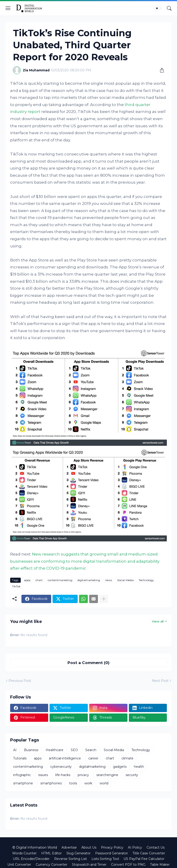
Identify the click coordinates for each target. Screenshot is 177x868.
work (88, 783)
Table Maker (160, 865)
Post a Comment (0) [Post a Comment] (88, 663)
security (132, 775)
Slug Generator (78, 853)
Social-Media (125, 580)
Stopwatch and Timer (89, 865)
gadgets (120, 767)
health (139, 767)
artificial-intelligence (65, 758)
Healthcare (55, 750)
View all (158, 621)
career (93, 758)
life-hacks (63, 775)
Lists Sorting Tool (105, 859)
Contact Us (156, 847)
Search (91, 750)
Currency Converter (52, 865)
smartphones (51, 783)
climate (127, 758)
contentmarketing (60, 580)
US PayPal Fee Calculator (144, 859)
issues (43, 775)
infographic (22, 775)
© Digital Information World (35, 847)
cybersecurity (61, 767)
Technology (146, 580)
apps (27, 580)
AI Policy (135, 847)
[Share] (160, 70)
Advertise (69, 847)
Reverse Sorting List (71, 859)
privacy (83, 775)
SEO (74, 750)
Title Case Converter (149, 853)
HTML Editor (52, 853)
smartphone (23, 783)
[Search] (169, 8)
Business (31, 750)
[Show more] (104, 599)
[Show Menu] (8, 8)
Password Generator (112, 853)
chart (39, 580)
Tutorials (20, 758)
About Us (89, 847)
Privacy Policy (112, 847)
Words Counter (24, 853)
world (104, 783)
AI (15, 750)
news (109, 580)
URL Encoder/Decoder (31, 859)
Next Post (160, 681)
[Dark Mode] (158, 8)
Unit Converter (19, 865)
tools (73, 783)
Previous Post (20, 681)
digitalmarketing (89, 580)
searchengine (107, 775)
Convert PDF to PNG (128, 865)
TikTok (16, 586)
